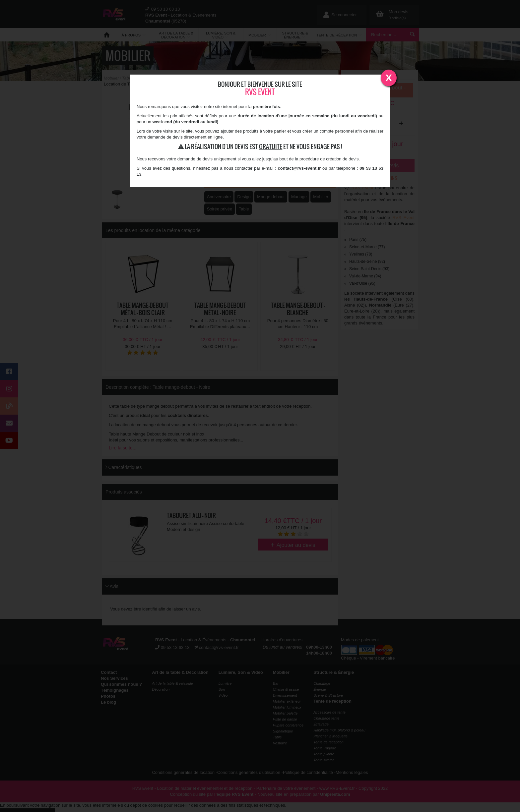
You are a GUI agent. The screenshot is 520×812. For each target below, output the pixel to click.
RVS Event (260, 92)
